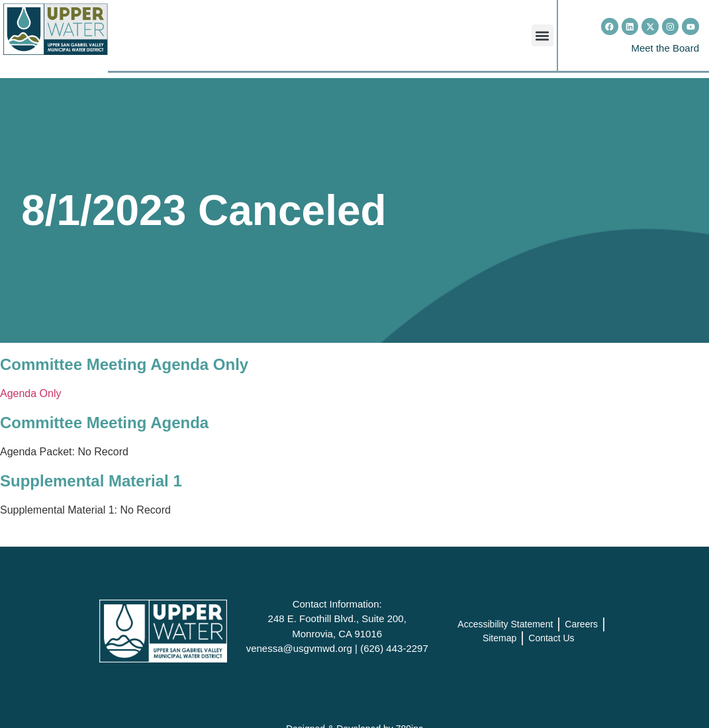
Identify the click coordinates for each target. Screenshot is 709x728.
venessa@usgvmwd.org (299, 648)
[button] (543, 35)
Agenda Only (31, 393)
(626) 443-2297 (394, 648)
